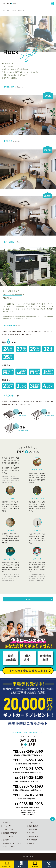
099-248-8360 (31, 751)
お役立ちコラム (34, 836)
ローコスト (32, 833)
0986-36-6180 (31, 795)
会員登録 (6, 840)
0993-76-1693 (31, 786)
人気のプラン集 (8, 829)
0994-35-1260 (31, 777)
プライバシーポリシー (10, 847)
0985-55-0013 (31, 804)
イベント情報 (7, 826)
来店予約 (32, 843)
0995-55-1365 (31, 760)
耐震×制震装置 (34, 826)
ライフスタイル (8, 836)
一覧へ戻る (28, 599)
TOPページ (7, 823)
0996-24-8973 (31, 769)
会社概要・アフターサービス (12, 843)
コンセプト (32, 823)
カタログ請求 (33, 840)
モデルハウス (33, 829)
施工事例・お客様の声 (10, 833)
